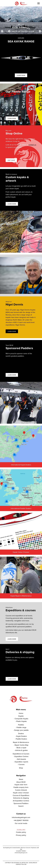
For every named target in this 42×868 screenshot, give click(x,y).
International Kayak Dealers (21, 465)
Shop (21, 768)
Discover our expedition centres (23, 31)
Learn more (21, 75)
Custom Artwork (21, 790)
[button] (2, 31)
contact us (32, 145)
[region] (21, 20)
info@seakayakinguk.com (21, 817)
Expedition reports (21, 762)
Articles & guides (21, 750)
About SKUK (21, 782)
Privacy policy (21, 835)
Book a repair (21, 748)
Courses (21, 764)
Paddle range (21, 727)
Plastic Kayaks (21, 721)
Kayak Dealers (21, 736)
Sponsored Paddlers (21, 803)
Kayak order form (21, 785)
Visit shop (11, 160)
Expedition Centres (21, 756)
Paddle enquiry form (21, 787)
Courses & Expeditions (21, 795)
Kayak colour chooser (21, 793)
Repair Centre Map (21, 745)
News (21, 779)
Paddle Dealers (21, 739)
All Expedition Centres (21, 801)
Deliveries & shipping (21, 798)
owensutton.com (21, 864)
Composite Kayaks (21, 719)
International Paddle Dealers (21, 508)
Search (21, 806)
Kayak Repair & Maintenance (21, 596)
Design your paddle (21, 730)
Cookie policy (21, 832)
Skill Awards (21, 759)
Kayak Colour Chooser (21, 552)
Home (21, 713)
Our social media (21, 823)
